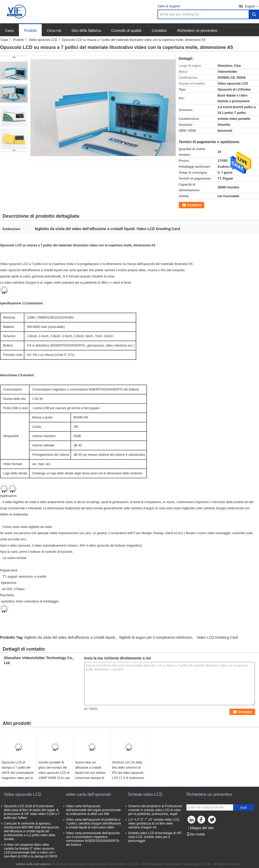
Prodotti (30, 31)
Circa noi (54, 31)
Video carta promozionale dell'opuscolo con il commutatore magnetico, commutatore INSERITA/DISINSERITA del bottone (93, 839)
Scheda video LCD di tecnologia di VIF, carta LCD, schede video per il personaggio (155, 837)
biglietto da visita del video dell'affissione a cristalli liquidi (70, 637)
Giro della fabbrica (86, 31)
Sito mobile (196, 834)
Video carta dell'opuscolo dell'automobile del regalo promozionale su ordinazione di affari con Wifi (93, 810)
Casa (9, 31)
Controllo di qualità (126, 31)
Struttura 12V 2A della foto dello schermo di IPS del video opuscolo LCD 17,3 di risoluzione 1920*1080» (128, 773)
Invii (243, 808)
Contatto (194, 205)
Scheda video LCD (145, 794)
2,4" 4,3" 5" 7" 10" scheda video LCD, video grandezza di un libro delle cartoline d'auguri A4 (154, 823)
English (252, 6)
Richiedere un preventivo (197, 31)
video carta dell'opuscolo (88, 794)
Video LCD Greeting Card (217, 637)
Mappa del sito (202, 828)
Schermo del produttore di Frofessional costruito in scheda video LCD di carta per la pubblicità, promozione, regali (155, 810)
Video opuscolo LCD (43, 40)
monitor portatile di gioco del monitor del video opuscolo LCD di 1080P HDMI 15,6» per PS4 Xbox (54, 773)
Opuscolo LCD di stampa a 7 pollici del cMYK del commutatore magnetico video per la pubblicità (18, 773)
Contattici (159, 31)
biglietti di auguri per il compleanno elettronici (156, 637)
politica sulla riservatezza (33, 864)
